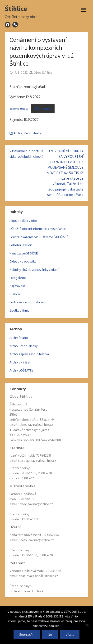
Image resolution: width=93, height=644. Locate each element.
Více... (70, 635)
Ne (50, 635)
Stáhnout (43, 108)
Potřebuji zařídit (21, 245)
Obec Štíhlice (41, 73)
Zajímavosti (18, 286)
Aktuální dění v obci (23, 221)
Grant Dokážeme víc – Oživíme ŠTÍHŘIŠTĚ (39, 237)
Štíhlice (16, 9)
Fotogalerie (18, 278)
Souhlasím (27, 635)
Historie (15, 294)
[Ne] (87, 625)
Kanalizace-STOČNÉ (24, 253)
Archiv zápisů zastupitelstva (29, 354)
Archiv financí (19, 338)
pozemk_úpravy (19, 109)
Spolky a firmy (19, 310)
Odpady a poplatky (23, 261)
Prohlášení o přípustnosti (27, 302)
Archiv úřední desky (28, 133)
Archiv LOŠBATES (21, 370)
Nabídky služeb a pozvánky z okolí (34, 270)
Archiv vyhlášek (20, 362)
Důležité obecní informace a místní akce (38, 229)
